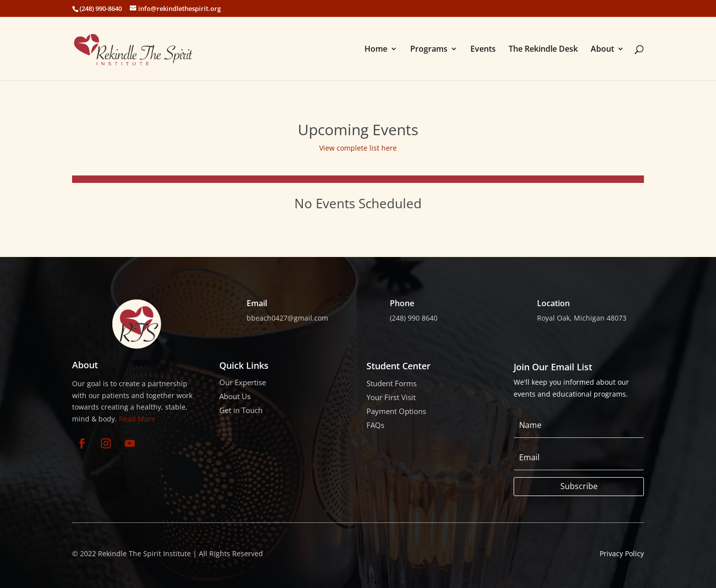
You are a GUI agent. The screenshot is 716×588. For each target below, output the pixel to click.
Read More (137, 419)
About (602, 50)
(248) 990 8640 (414, 318)
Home (376, 50)
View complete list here (358, 148)
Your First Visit (391, 397)
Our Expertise (243, 382)
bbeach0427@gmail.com (287, 318)
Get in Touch (241, 410)
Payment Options (396, 411)
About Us (235, 396)
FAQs (375, 425)
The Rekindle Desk (543, 50)
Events (483, 50)
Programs (429, 50)
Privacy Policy (622, 553)
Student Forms (392, 383)
